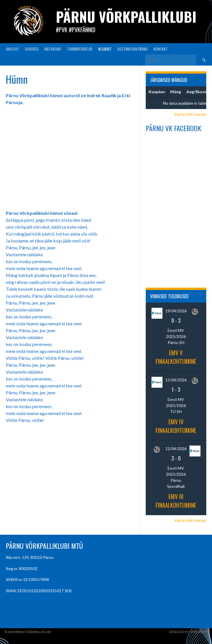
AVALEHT (12, 49)
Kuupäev (157, 92)
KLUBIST (105, 49)
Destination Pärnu (132, 49)
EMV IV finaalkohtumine (176, 426)
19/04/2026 (176, 311)
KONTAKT (161, 49)
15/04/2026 (176, 380)
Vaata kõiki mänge (190, 114)
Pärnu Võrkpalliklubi (126, 17)
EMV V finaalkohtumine (176, 357)
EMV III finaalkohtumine (176, 501)
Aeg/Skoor (197, 92)
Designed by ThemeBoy (188, 632)
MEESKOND (53, 49)
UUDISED (32, 49)
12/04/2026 (176, 449)
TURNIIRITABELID (80, 49)
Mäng (176, 92)
